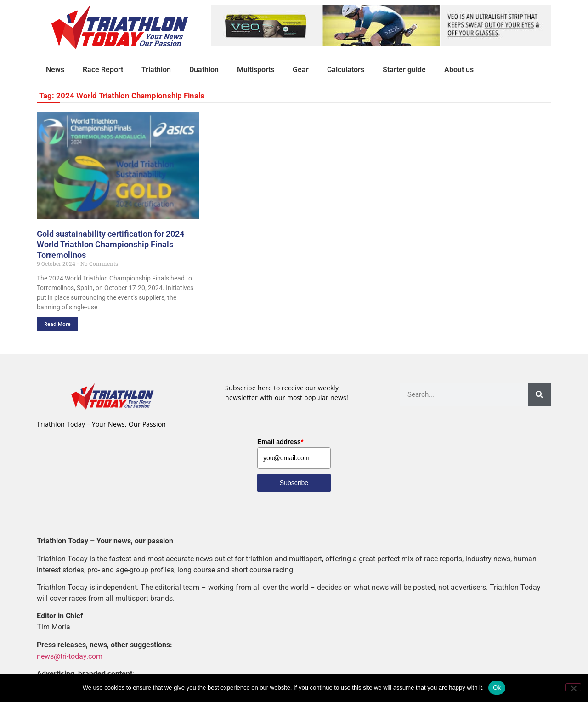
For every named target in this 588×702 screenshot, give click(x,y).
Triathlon (156, 70)
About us (459, 70)
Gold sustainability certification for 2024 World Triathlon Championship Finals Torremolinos (110, 244)
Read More (57, 324)
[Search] (540, 395)
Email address (280, 442)
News (55, 70)
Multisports (256, 70)
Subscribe (294, 483)
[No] (573, 687)
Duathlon (204, 70)
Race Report (103, 70)
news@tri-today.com (70, 656)
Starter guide (404, 70)
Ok (497, 688)
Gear (301, 70)
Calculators (346, 70)
